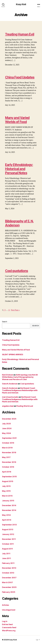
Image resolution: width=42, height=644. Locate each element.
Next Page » (15, 310)
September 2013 (9, 525)
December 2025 (9, 419)
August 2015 (8, 481)
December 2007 (9, 578)
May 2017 (6, 457)
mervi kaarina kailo (10, 397)
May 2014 (6, 515)
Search (5, 322)
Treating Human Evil (20, 34)
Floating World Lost (25, 406)
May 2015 (6, 491)
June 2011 (6, 558)
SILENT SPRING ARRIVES (13, 355)
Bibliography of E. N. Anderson (19, 223)
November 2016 (9, 462)
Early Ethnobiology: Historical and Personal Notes (19, 169)
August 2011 (7, 549)
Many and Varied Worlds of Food (17, 120)
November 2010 (9, 568)
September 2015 (9, 477)
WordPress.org (9, 631)
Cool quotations (17, 271)
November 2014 (9, 510)
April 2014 (7, 520)
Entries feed (7, 624)
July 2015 (6, 486)
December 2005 (9, 587)
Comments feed (9, 627)
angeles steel (8, 406)
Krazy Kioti (21, 4)
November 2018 (9, 452)
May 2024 (6, 433)
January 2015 (8, 501)
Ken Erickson (8, 375)
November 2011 (9, 539)
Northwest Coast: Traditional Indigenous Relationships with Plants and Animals (20, 390)
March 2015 (7, 496)
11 (9, 310)
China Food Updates (20, 77)
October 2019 (8, 443)
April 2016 (7, 472)
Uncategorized (9, 610)
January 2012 (8, 534)
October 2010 (8, 573)
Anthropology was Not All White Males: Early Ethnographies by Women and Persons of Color (20, 377)
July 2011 (6, 554)
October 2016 (8, 467)
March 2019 (7, 448)
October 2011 (8, 544)
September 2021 (9, 438)
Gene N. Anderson (10, 384)
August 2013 (8, 529)
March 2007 (7, 582)
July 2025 (6, 424)
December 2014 (9, 505)
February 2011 (8, 563)
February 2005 (9, 592)
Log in (5, 621)
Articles (5, 605)
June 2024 (7, 428)
